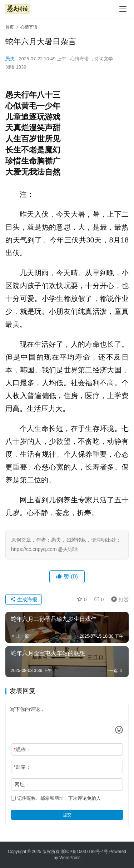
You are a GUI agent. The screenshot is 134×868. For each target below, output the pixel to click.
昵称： (22, 749)
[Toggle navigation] (123, 9)
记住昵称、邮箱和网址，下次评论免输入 (56, 798)
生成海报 (24, 599)
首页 (10, 27)
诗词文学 (104, 59)
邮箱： (22, 767)
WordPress (70, 858)
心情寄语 (80, 59)
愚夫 (10, 59)
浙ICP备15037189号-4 (82, 852)
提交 (67, 815)
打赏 (118, 599)
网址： (22, 784)
